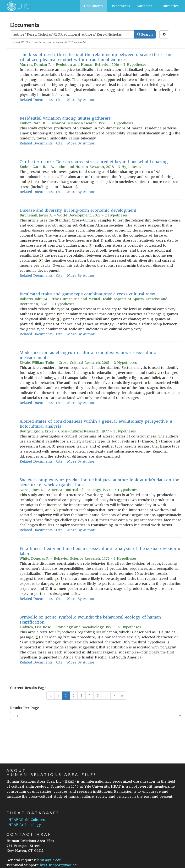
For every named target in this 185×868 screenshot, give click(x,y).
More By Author (81, 100)
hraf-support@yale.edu (59, 865)
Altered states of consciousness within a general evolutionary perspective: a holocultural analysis (96, 424)
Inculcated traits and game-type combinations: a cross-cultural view (87, 294)
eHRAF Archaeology (24, 825)
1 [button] (66, 696)
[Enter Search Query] (72, 34)
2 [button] (74, 696)
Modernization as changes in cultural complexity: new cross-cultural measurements (89, 355)
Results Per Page (24, 708)
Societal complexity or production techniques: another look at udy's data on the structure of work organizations (99, 482)
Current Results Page (28, 688)
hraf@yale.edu (49, 860)
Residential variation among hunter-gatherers (65, 118)
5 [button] (98, 696)
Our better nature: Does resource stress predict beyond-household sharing (94, 162)
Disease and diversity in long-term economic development (78, 210)
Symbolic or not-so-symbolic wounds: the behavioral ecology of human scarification (90, 620)
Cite (59, 100)
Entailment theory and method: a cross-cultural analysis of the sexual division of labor (101, 551)
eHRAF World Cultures (26, 820)
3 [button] (82, 696)
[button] (114, 696)
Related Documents (36, 100)
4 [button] (90, 696)
